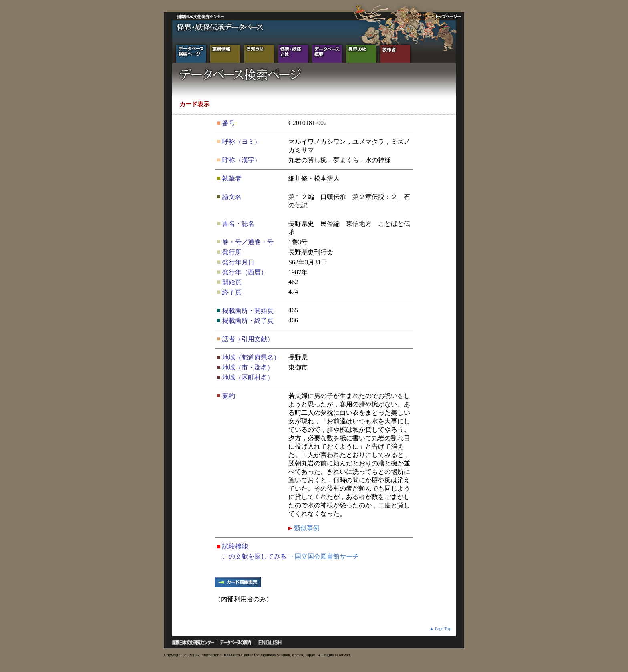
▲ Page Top (440, 628)
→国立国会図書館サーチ (324, 556)
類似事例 (306, 528)
